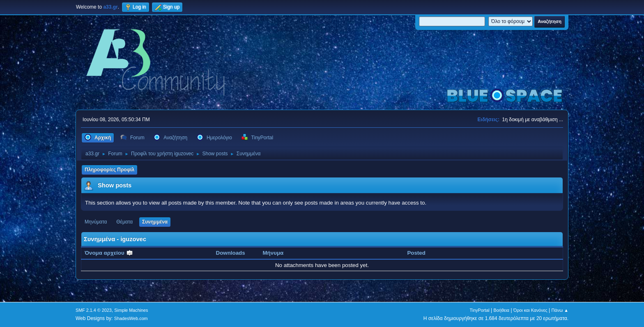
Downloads (231, 253)
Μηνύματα (96, 222)
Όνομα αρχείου (109, 253)
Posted (416, 253)
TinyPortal (480, 310)
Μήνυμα (273, 253)
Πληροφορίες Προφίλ (109, 170)
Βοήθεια (501, 310)
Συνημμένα (155, 222)
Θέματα (124, 222)
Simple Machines (131, 310)
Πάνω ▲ (560, 310)
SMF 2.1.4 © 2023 (94, 310)
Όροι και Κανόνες (530, 310)
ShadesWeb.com (131, 318)
